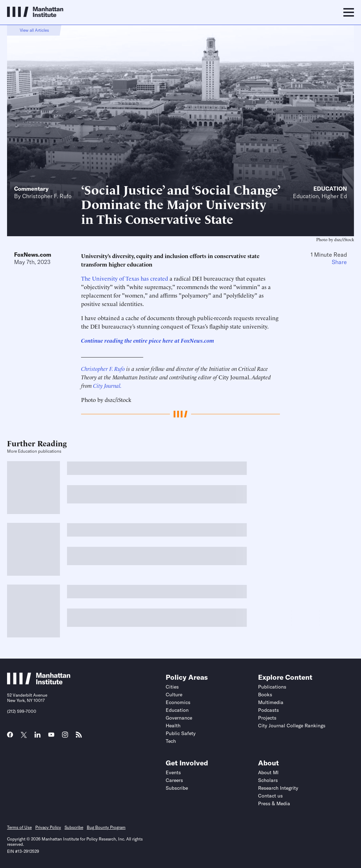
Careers (174, 780)
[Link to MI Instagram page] (65, 737)
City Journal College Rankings (292, 726)
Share (339, 262)
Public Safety (181, 733)
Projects (267, 718)
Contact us (270, 796)
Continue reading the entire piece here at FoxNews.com (148, 340)
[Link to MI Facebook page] (10, 737)
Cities (172, 687)
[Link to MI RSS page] (79, 737)
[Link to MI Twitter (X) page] (24, 735)
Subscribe (177, 788)
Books (265, 695)
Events (173, 772)
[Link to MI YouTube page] (51, 735)
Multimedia (271, 702)
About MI (268, 772)
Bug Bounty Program (106, 827)
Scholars (268, 780)
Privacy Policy (48, 827)
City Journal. (107, 385)
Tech (171, 741)
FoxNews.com (33, 255)
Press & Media (274, 803)
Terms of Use (19, 827)
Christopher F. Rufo (47, 196)
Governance (179, 718)
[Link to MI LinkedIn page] (38, 737)
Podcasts (268, 710)
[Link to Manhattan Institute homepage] (39, 682)
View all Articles (34, 30)
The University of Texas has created (125, 278)
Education (330, 189)
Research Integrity (278, 788)
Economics (178, 702)
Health (173, 726)
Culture (174, 695)
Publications (272, 687)
